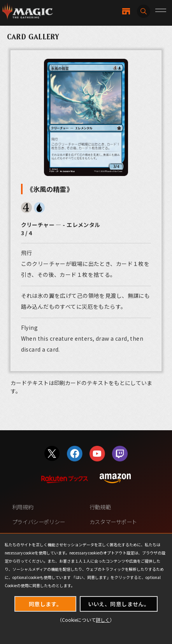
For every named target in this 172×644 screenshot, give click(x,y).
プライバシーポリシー (39, 522)
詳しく (103, 620)
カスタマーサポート (113, 522)
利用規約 (23, 507)
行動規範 (100, 507)
